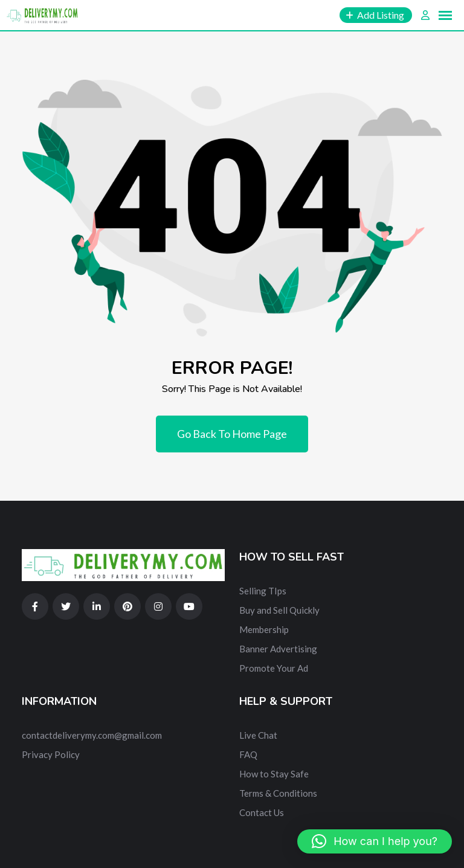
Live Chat (258, 735)
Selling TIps (263, 591)
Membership (264, 629)
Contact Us (262, 812)
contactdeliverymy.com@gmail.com (92, 735)
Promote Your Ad (274, 668)
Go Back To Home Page (232, 434)
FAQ (248, 754)
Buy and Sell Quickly (279, 610)
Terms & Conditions (278, 793)
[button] (375, 841)
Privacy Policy (51, 754)
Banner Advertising (278, 649)
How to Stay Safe (274, 774)
